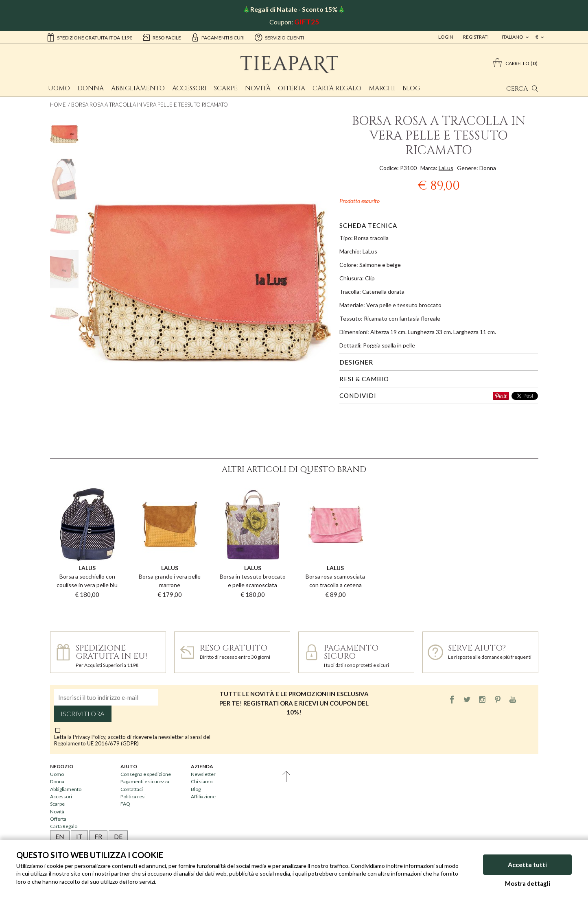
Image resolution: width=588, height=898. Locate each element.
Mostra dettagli (528, 883)
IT (79, 836)
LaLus (446, 168)
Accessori (189, 88)
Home (58, 105)
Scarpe (226, 88)
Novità (258, 88)
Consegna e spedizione (146, 774)
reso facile (162, 37)
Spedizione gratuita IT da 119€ (89, 37)
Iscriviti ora (83, 714)
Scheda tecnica (368, 225)
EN (60, 836)
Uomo (59, 88)
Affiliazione (203, 796)
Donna (91, 88)
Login (446, 37)
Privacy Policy (89, 737)
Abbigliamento (138, 88)
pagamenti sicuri (218, 37)
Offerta (292, 88)
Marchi (382, 88)
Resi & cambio (364, 379)
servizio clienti (279, 37)
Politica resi (133, 796)
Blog (411, 88)
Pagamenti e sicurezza (145, 781)
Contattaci (132, 789)
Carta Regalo (337, 88)
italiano (513, 37)
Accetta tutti (527, 864)
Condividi (358, 395)
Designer (356, 362)
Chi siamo (202, 781)
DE (118, 836)
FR (98, 836)
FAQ (125, 804)
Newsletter (203, 774)
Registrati (476, 37)
